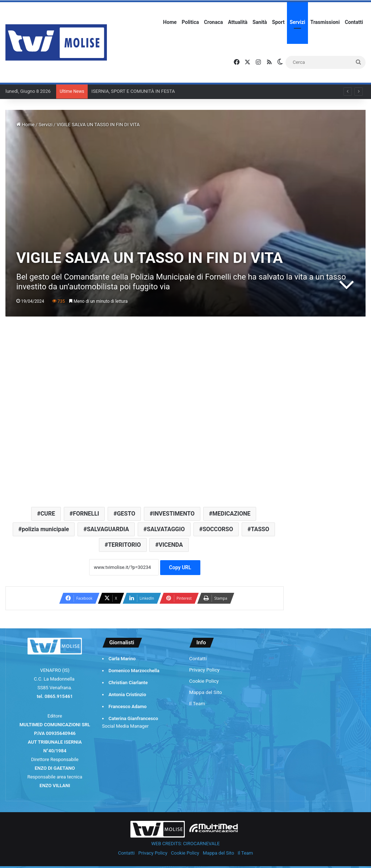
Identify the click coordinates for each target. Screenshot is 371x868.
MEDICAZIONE (231, 514)
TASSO (260, 529)
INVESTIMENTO (174, 514)
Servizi (297, 22)
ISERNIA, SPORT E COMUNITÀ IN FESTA (133, 91)
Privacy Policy (204, 670)
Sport (278, 22)
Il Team (197, 703)
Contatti (354, 22)
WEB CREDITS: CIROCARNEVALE (186, 844)
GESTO (126, 514)
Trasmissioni (325, 22)
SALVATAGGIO (166, 529)
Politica (190, 22)
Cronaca (213, 22)
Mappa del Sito (206, 692)
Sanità (260, 22)
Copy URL (180, 567)
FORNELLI (86, 514)
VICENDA (171, 545)
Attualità (238, 22)
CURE (48, 514)
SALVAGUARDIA (108, 529)
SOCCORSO (218, 529)
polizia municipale (45, 529)
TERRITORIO (124, 545)
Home (170, 22)
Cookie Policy (204, 681)
